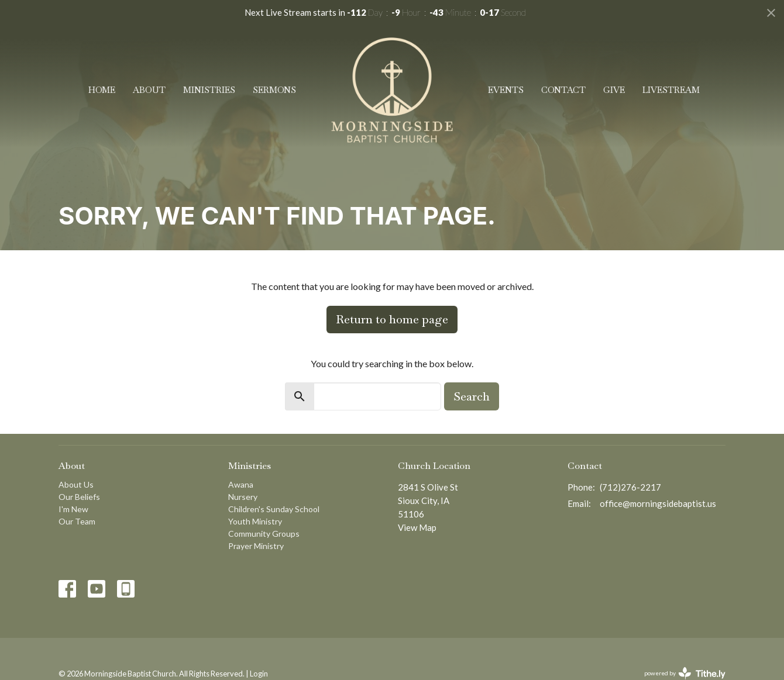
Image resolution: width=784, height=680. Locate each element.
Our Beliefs (79, 497)
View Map (417, 527)
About (149, 90)
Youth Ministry (255, 521)
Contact (563, 90)
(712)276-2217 (630, 487)
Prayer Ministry (256, 546)
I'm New (73, 509)
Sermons (274, 90)
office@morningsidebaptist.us (658, 503)
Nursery (243, 497)
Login (259, 674)
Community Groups (264, 534)
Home (102, 90)
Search (472, 396)
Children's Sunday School (274, 509)
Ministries (209, 90)
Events (506, 90)
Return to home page (392, 319)
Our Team (77, 521)
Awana (241, 484)
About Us (76, 484)
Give (614, 90)
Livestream (671, 90)
